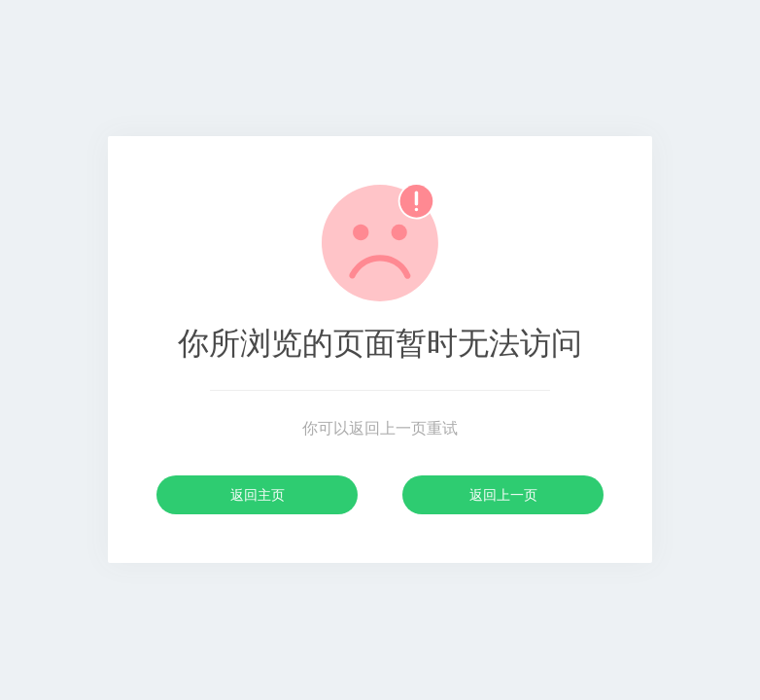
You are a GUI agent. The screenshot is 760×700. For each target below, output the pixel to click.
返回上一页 (503, 495)
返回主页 (258, 495)
